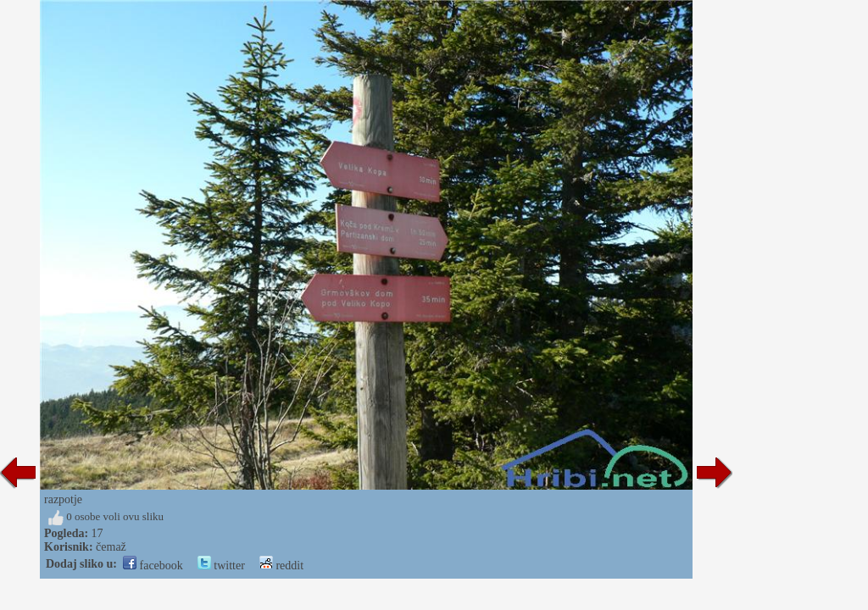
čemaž (111, 547)
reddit (281, 566)
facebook (153, 566)
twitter (221, 566)
